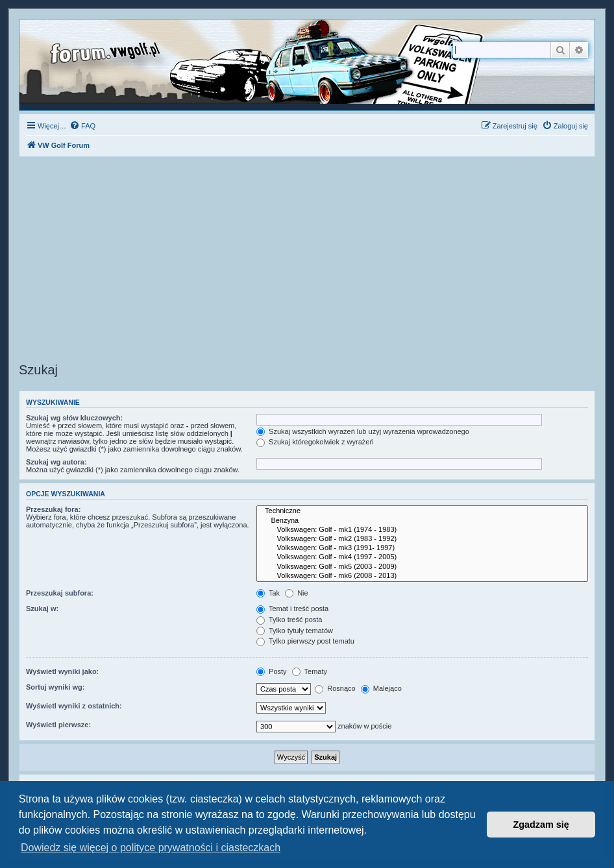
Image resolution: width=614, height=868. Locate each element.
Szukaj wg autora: (56, 462)
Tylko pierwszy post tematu (305, 641)
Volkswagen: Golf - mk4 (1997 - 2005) (422, 557)
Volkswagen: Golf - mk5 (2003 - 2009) (422, 567)
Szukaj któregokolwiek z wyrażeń (315, 442)
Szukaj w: (42, 609)
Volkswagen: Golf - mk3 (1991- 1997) (422, 548)
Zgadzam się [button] (541, 825)
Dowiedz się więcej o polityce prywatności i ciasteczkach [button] (151, 848)
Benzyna (422, 521)
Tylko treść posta (289, 620)
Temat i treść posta (292, 609)
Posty (272, 671)
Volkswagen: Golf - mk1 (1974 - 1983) (422, 530)
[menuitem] (82, 126)
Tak (268, 593)
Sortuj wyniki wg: (55, 687)
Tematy (310, 671)
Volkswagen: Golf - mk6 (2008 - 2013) (422, 576)
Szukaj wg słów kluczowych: (74, 418)
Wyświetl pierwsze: (58, 725)
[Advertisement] (307, 261)
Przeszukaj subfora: (60, 593)
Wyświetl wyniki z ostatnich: (74, 706)
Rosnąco (335, 688)
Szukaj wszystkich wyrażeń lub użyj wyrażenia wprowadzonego (363, 431)
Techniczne (422, 511)
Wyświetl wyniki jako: (62, 671)
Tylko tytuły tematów (295, 631)
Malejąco (381, 688)
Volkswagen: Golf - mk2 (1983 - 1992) (422, 539)
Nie (297, 593)
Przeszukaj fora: (53, 509)
